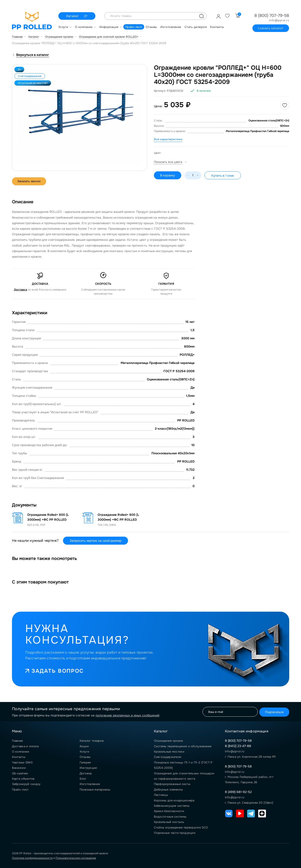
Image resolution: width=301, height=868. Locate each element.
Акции (84, 746)
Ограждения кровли (169, 741)
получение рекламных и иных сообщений (128, 715)
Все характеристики (168, 139)
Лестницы (161, 795)
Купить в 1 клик (224, 176)
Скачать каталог (271, 28)
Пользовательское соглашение (76, 858)
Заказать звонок (31, 181)
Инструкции (88, 768)
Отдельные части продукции (175, 833)
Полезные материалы (95, 790)
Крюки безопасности (169, 811)
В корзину (168, 175)
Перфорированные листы (172, 784)
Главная (18, 741)
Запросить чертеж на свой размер (95, 541)
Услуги (85, 752)
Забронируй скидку (26, 784)
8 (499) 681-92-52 (238, 792)
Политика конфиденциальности (32, 858)
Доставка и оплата (25, 746)
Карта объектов (23, 779)
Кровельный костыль (169, 822)
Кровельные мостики (169, 752)
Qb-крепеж (20, 773)
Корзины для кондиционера (174, 800)
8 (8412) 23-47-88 (238, 746)
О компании (21, 752)
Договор (86, 773)
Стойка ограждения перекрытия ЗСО (181, 827)
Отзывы (85, 757)
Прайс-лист (20, 790)
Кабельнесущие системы (172, 806)
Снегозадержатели (168, 757)
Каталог (78, 16)
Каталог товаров (92, 741)
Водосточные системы (170, 817)
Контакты (19, 757)
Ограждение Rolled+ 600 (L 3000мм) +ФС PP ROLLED (48, 517)
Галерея (85, 762)
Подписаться (272, 712)
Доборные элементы (168, 790)
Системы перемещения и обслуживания (183, 746)
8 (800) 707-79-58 (272, 16)
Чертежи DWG (22, 762)
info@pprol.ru (279, 20)
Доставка (21, 290)
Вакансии (19, 768)
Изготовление (90, 784)
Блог (83, 779)
